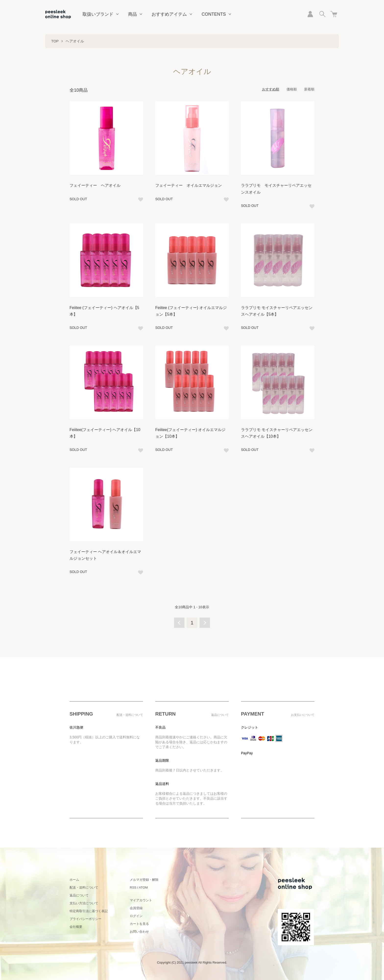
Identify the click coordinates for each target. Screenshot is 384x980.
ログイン (136, 916)
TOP (55, 41)
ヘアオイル (75, 41)
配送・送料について (84, 887)
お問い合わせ (139, 932)
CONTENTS (214, 14)
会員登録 (136, 908)
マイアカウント (141, 900)
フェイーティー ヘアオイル (95, 185)
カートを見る (139, 924)
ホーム (74, 880)
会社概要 (76, 927)
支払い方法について (84, 903)
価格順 (292, 89)
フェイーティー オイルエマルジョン (189, 185)
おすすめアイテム (169, 14)
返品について (79, 895)
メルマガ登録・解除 (144, 880)
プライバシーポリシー (85, 919)
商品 (132, 14)
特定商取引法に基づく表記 (89, 911)
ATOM (143, 887)
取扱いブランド (98, 14)
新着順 (309, 89)
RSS (133, 887)
